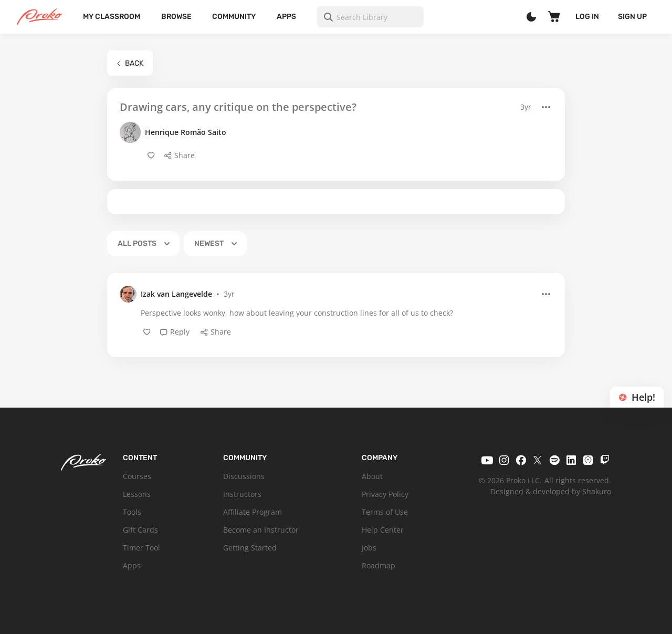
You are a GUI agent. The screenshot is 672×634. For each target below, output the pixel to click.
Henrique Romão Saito (186, 132)
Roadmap (379, 565)
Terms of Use (385, 512)
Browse (176, 17)
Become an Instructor (261, 530)
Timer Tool (141, 548)
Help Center (383, 530)
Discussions (244, 476)
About (372, 476)
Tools (132, 512)
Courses (137, 476)
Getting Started (250, 548)
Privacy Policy (385, 494)
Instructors (242, 494)
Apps (286, 17)
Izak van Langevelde (176, 294)
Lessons (137, 494)
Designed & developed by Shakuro (551, 491)
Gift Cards (140, 530)
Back (130, 63)
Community (234, 17)
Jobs (369, 548)
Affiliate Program (253, 512)
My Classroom (112, 17)
